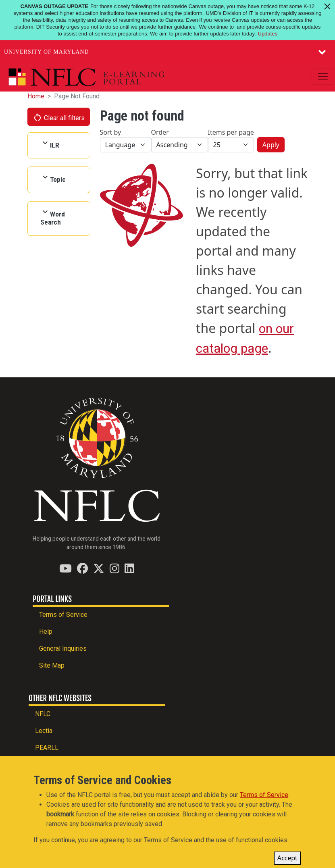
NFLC (43, 714)
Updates (268, 34)
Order (160, 132)
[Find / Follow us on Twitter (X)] (99, 568)
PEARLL (47, 748)
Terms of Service (63, 615)
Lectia (44, 731)
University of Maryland (47, 52)
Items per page (231, 132)
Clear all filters (59, 117)
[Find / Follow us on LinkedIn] (129, 568)
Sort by (111, 132)
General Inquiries (63, 648)
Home (36, 96)
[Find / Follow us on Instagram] (114, 568)
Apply (271, 145)
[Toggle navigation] (323, 77)
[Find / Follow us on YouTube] (66, 568)
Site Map (52, 665)
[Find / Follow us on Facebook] (82, 568)
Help (46, 632)
